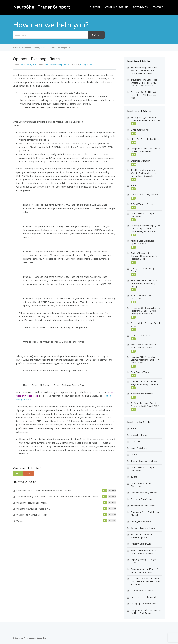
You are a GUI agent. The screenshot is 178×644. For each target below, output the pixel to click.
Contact (158, 7)
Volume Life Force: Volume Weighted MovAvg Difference (144, 383)
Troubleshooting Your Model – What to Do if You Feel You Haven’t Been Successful (57, 497)
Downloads (140, 7)
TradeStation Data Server (143, 506)
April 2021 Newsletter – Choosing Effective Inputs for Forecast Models (144, 256)
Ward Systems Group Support (57, 65)
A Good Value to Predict (142, 204)
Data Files (136, 441)
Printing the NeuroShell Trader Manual (145, 514)
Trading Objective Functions (144, 461)
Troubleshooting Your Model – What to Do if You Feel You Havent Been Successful (145, 83)
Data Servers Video (140, 372)
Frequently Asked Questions (144, 493)
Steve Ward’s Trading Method (145, 195)
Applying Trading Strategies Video (143, 561)
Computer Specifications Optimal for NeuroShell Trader (44, 491)
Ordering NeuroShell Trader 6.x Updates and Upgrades (145, 571)
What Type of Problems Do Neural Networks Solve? (144, 346)
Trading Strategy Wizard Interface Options (142, 536)
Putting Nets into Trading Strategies (143, 270)
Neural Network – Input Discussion (142, 297)
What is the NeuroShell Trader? (32, 503)
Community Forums (117, 7)
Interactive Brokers (140, 435)
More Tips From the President (145, 139)
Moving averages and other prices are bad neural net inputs (145, 119)
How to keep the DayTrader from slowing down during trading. (144, 283)
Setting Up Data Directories (144, 604)
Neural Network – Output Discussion (143, 215)
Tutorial (134, 185)
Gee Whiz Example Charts (143, 528)
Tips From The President (142, 394)
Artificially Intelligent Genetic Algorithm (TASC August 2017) (145, 405)
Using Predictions (139, 448)
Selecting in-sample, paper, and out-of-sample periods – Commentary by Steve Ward (145, 229)
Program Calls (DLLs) (141, 544)
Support (95, 7)
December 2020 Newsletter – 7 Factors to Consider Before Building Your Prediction (145, 311)
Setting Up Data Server (141, 499)
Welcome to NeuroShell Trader (32, 515)
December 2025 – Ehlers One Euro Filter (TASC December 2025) (144, 95)
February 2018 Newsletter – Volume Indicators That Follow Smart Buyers (145, 360)
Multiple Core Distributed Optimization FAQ (142, 242)
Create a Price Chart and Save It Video (146, 324)
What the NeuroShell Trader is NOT (34, 509)
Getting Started (86, 65)
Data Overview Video (141, 335)
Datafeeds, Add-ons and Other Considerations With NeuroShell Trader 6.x (146, 581)
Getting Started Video (141, 130)
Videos (20, 521)
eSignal (134, 477)
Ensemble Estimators (141, 161)
